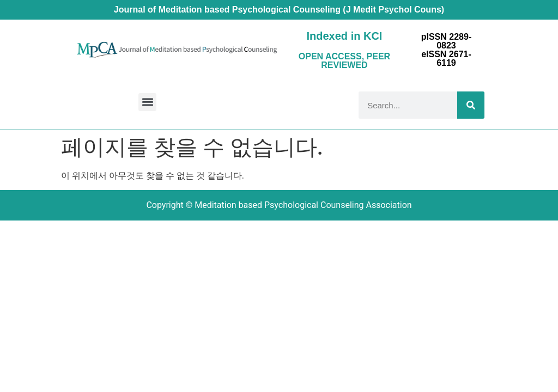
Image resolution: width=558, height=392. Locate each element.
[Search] (471, 105)
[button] (147, 102)
